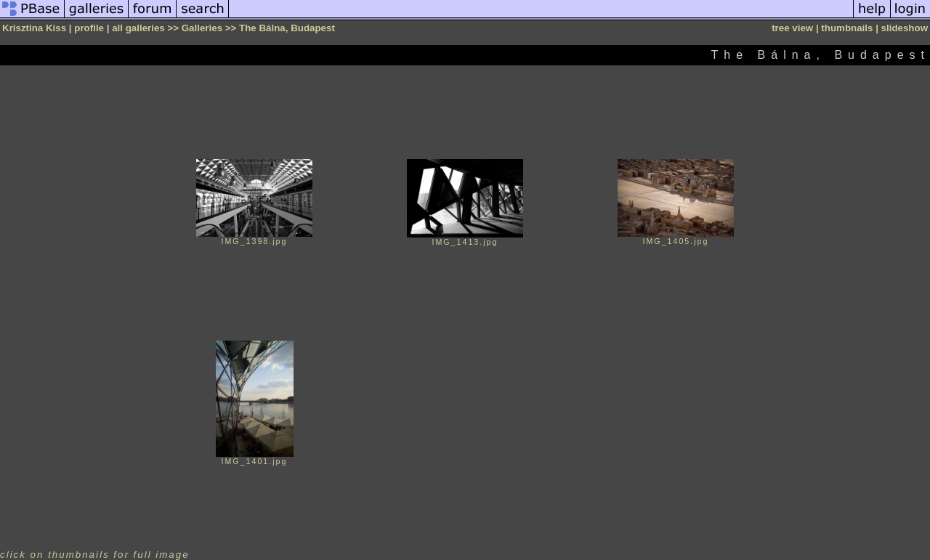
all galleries (138, 28)
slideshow (905, 28)
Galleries (202, 28)
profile (89, 28)
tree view (792, 28)
